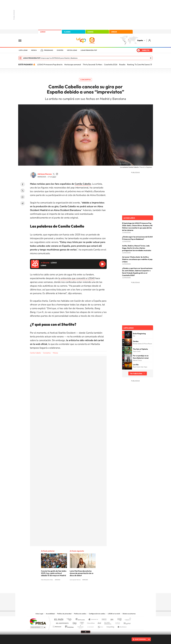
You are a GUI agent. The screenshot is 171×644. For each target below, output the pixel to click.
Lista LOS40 (23, 50)
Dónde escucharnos (129, 614)
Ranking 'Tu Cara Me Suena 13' (140, 64)
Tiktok (76, 589)
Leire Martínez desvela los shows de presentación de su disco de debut (82, 573)
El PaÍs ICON (90, 626)
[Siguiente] (151, 64)
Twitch (95, 589)
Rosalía (122, 64)
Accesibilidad (50, 614)
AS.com (111, 620)
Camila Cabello (35, 353)
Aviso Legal (39, 614)
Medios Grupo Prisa (38, 627)
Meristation (122, 626)
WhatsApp (23, 197)
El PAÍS (59, 620)
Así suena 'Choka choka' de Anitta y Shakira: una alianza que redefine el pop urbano (137, 259)
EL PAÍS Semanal (108, 623)
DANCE (90, 32)
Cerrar (151, 58)
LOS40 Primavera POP (89, 50)
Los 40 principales (70, 620)
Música (34, 50)
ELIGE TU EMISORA (140, 639)
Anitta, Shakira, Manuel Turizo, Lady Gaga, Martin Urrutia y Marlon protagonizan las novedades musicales (137, 248)
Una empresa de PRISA (38, 622)
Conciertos (85, 80)
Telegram (23, 203)
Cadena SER (103, 620)
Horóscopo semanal (73, 64)
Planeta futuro (117, 623)
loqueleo (111, 626)
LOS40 (43, 32)
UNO (75, 623)
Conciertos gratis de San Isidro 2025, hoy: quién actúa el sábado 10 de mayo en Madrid (54, 573)
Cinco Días (90, 623)
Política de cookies (80, 614)
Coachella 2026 (111, 64)
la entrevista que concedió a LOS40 (77, 278)
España (140, 40)
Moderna (69, 626)
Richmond (57, 626)
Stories (100, 589)
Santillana (81, 620)
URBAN (114, 32)
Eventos (60, 50)
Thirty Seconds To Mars (92, 64)
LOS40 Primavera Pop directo (50, 64)
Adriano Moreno (45, 174)
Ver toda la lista (136, 374)
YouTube (81, 589)
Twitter (23, 191)
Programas (49, 50)
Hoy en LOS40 (72, 50)
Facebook (23, 184)
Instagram (71, 589)
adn (119, 620)
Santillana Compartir (93, 620)
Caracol (127, 620)
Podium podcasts (80, 626)
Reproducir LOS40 (102, 264)
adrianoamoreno (54, 174)
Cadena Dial (99, 623)
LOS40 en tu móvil (114, 614)
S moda (100, 626)
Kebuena (125, 623)
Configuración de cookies (97, 614)
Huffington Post (62, 623)
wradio (82, 623)
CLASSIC (67, 32)
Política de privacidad (64, 614)
